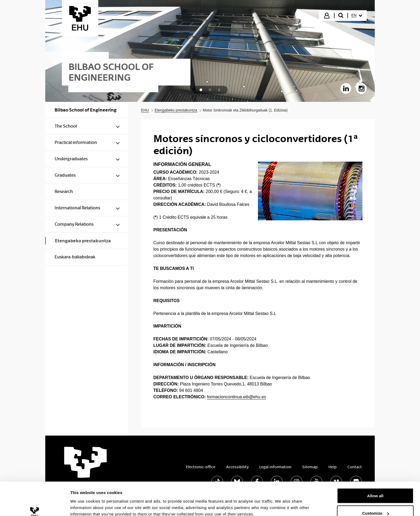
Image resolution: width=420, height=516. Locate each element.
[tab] (201, 90)
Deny (375, 502)
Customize (376, 484)
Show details (83, 500)
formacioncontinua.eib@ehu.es (237, 397)
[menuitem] (357, 16)
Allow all (375, 467)
